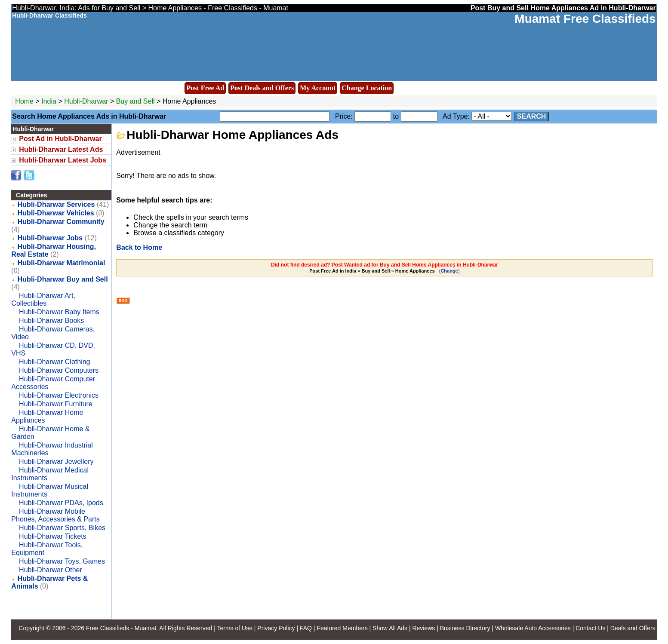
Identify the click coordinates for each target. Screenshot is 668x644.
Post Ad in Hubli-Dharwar (60, 139)
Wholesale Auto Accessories (533, 628)
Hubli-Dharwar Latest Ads (61, 149)
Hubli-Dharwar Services (56, 204)
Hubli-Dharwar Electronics (59, 395)
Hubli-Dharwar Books (51, 320)
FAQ (306, 628)
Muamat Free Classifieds (585, 19)
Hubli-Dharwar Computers (59, 370)
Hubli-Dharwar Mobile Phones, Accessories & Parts (55, 515)
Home (24, 101)
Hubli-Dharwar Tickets (52, 536)
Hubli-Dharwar (87, 101)
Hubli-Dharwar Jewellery (56, 462)
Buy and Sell (135, 101)
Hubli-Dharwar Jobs (50, 238)
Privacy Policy (276, 628)
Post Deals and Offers (262, 88)
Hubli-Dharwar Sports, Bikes (62, 528)
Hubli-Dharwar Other (51, 570)
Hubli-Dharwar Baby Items (59, 312)
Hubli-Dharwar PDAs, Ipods (61, 503)
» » (372, 271)
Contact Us (590, 628)
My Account (318, 88)
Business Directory (465, 628)
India (49, 101)
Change (449, 271)
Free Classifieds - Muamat (121, 628)
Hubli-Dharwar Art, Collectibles (43, 299)
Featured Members (342, 628)
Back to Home (139, 247)
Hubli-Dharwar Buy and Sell (63, 279)
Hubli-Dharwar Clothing (54, 362)
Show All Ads (390, 628)
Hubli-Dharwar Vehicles (56, 213)
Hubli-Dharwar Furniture (56, 404)
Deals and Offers (633, 628)
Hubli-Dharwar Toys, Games (62, 561)
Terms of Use (234, 628)
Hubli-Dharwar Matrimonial (62, 263)
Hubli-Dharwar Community (61, 222)
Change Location (367, 88)
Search (532, 116)
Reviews (423, 628)
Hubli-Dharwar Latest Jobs (63, 160)
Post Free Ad (205, 88)
